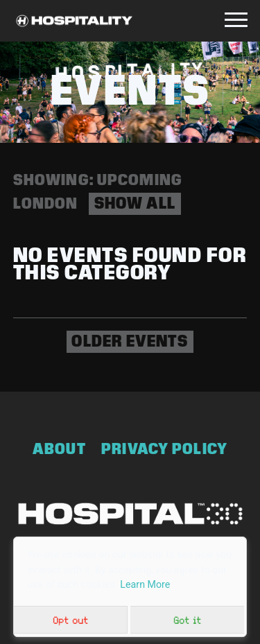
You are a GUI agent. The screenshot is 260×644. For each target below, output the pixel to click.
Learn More (145, 584)
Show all (135, 203)
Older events (130, 341)
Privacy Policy (164, 449)
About (59, 449)
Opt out (70, 620)
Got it (187, 620)
